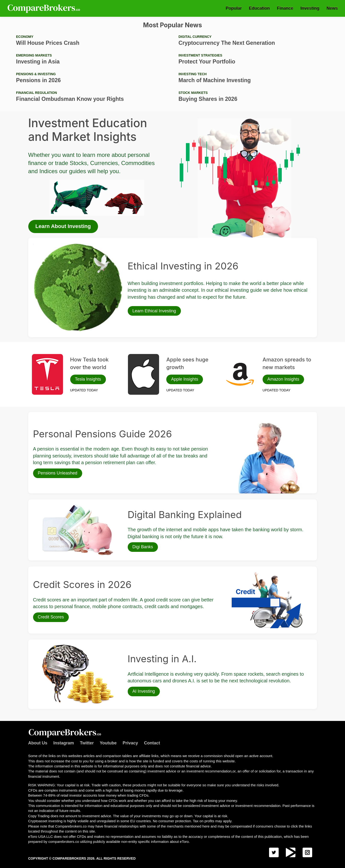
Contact (152, 743)
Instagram (64, 743)
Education (259, 8)
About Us (38, 743)
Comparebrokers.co (44, 8)
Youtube (108, 743)
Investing (310, 8)
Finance (285, 8)
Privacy (130, 743)
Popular (234, 8)
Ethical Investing (45, 245)
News (332, 8)
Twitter (87, 743)
